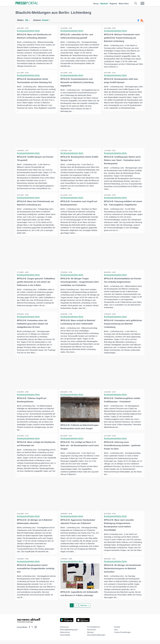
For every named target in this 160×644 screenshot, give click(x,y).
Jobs (116, 633)
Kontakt (117, 631)
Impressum (64, 631)
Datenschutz (65, 636)
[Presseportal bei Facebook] (29, 631)
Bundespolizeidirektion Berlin (29, 31)
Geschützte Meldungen (96, 639)
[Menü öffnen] (142, 3)
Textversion (91, 633)
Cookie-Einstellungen (122, 636)
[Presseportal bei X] (32, 631)
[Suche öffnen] (136, 3)
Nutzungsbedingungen (69, 633)
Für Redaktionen (94, 631)
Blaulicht (104, 4)
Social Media (65, 639)
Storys (96, 4)
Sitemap (90, 636)
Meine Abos (124, 4)
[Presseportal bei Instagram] (35, 631)
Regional (113, 4)
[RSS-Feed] (142, 21)
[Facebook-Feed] (138, 21)
